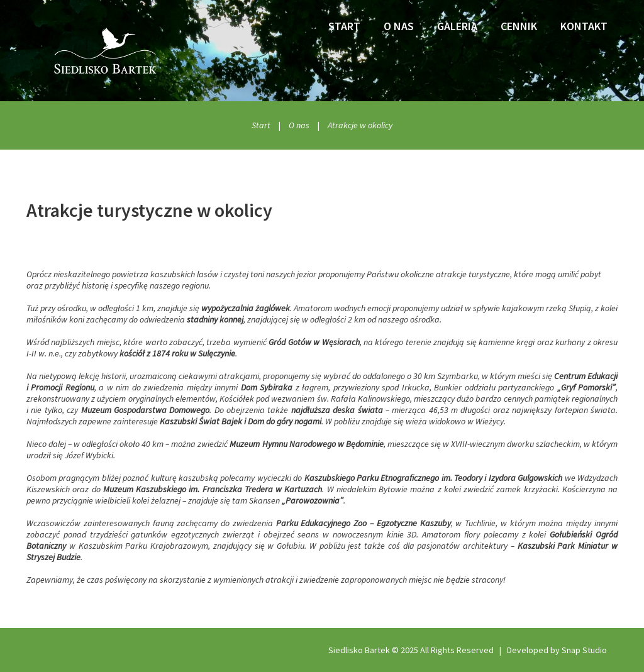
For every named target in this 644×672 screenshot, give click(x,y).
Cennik (519, 26)
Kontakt (584, 26)
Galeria (457, 26)
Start (344, 26)
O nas (399, 26)
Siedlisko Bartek (359, 650)
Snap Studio (584, 650)
